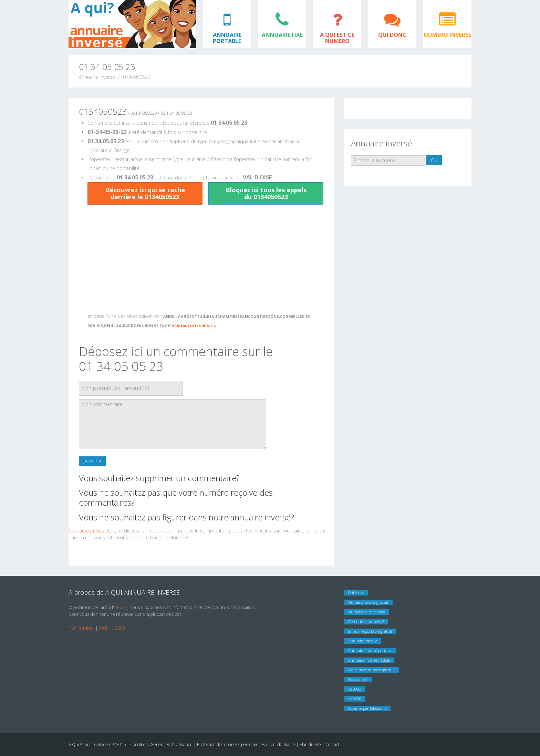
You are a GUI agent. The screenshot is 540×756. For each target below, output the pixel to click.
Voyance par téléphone (367, 708)
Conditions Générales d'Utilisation (162, 744)
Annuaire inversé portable (370, 650)
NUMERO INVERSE (447, 35)
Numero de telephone (367, 612)
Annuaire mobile (363, 641)
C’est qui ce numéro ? (366, 622)
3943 (104, 628)
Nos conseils (358, 679)
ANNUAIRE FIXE (282, 35)
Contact (332, 744)
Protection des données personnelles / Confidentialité (246, 744)
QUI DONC (392, 35)
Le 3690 (355, 699)
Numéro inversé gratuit (368, 602)
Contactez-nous (86, 531)
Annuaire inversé (97, 77)
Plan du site (80, 628)
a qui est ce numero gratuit (372, 670)
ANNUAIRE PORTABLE (227, 38)
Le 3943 (355, 689)
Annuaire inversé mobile (369, 660)
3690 (120, 628)
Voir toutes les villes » (194, 326)
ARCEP (121, 607)
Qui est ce (356, 593)
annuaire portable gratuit (370, 631)
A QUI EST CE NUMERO (337, 38)
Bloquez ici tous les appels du (266, 193)
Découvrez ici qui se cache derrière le (145, 193)
